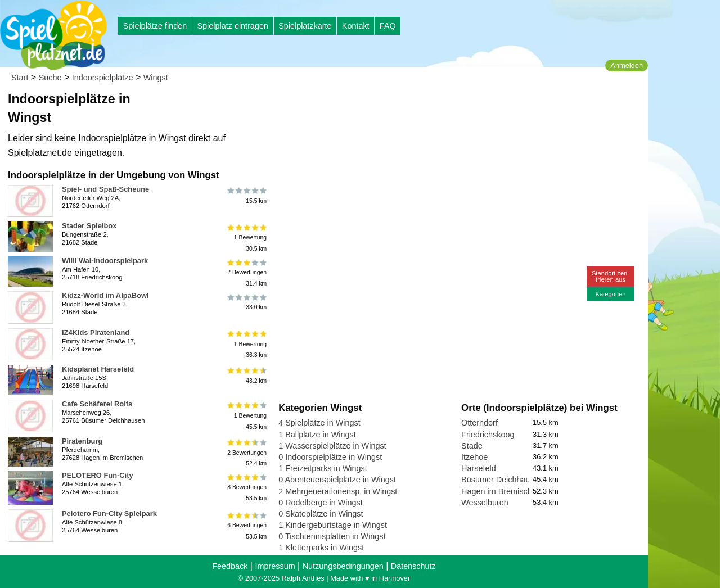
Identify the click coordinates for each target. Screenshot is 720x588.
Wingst (156, 78)
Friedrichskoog (488, 435)
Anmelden (627, 65)
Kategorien (610, 294)
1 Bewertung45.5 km (246, 416)
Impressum (275, 566)
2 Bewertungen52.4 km (246, 453)
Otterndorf (480, 423)
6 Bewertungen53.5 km (246, 525)
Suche (50, 78)
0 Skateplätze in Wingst (321, 514)
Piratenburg (82, 441)
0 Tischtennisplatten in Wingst (332, 536)
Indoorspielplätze (103, 78)
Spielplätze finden (155, 26)
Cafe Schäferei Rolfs (97, 404)
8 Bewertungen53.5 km (246, 487)
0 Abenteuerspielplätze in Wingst (337, 480)
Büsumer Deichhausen (502, 480)
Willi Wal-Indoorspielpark (105, 261)
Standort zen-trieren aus (611, 276)
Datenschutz (413, 566)
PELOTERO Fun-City (98, 475)
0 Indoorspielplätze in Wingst (330, 457)
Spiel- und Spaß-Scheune (105, 189)
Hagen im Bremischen (501, 491)
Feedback (230, 566)
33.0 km (246, 302)
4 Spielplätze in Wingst (319, 423)
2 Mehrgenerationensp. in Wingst (338, 491)
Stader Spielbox (89, 226)
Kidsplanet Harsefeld (98, 369)
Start (20, 78)
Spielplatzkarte (305, 26)
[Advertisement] (406, 107)
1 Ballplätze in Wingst (317, 435)
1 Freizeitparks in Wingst (323, 468)
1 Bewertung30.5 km (246, 238)
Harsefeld (479, 468)
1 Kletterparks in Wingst (321, 548)
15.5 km (246, 196)
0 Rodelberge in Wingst (321, 503)
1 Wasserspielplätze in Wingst (332, 446)
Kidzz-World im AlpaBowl (105, 295)
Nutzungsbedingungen (343, 566)
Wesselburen (485, 503)
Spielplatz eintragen (232, 26)
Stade (472, 446)
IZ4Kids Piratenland (96, 333)
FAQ (388, 26)
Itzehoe (474, 457)
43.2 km (246, 376)
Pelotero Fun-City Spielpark (109, 514)
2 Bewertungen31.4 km (246, 272)
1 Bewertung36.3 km (246, 344)
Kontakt (356, 26)
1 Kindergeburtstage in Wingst (333, 525)
